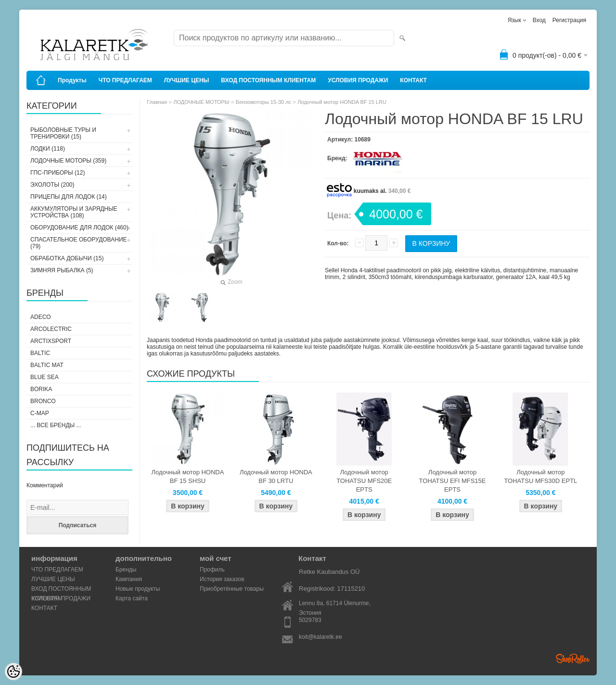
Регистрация (569, 20)
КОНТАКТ (413, 80)
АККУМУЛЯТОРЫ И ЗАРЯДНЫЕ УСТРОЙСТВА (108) (74, 212)
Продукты (72, 80)
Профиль (212, 570)
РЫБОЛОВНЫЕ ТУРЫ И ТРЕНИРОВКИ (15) (63, 133)
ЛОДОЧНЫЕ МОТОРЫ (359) (68, 161)
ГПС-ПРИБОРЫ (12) (58, 173)
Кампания (129, 579)
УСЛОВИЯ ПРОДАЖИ (358, 80)
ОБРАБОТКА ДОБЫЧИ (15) (67, 258)
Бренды (126, 570)
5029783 (310, 620)
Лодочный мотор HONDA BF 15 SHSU (188, 476)
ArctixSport (51, 341)
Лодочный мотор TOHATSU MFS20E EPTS (364, 481)
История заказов (222, 579)
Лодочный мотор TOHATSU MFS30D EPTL (540, 476)
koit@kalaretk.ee (321, 637)
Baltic (40, 353)
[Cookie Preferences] (13, 672)
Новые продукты (138, 589)
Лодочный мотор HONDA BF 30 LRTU (276, 476)
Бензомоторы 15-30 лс (263, 102)
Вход (539, 20)
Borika (41, 389)
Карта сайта (132, 598)
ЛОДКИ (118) (48, 149)
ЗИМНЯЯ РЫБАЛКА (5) (62, 270)
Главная (157, 102)
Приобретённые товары (232, 589)
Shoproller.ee (573, 659)
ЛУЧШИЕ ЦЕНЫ (187, 80)
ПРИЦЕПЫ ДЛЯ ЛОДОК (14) (69, 197)
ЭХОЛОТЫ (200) (52, 185)
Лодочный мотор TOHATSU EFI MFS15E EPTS (453, 481)
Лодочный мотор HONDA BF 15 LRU (342, 102)
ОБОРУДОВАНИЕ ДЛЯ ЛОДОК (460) (79, 228)
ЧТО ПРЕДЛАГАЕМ (125, 80)
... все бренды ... (56, 425)
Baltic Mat (47, 365)
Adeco (41, 317)
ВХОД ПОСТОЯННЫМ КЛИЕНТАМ (268, 80)
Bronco (43, 401)
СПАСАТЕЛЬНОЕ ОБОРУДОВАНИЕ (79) (79, 243)
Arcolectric (51, 329)
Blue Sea (45, 377)
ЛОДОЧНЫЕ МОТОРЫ (201, 102)
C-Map (40, 413)
